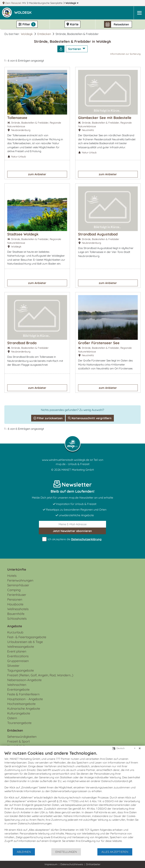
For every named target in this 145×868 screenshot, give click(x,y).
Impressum (51, 864)
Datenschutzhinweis (72, 864)
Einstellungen (66, 852)
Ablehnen (24, 852)
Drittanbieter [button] (93, 864)
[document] (72, 799)
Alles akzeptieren (115, 852)
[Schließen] (140, 748)
